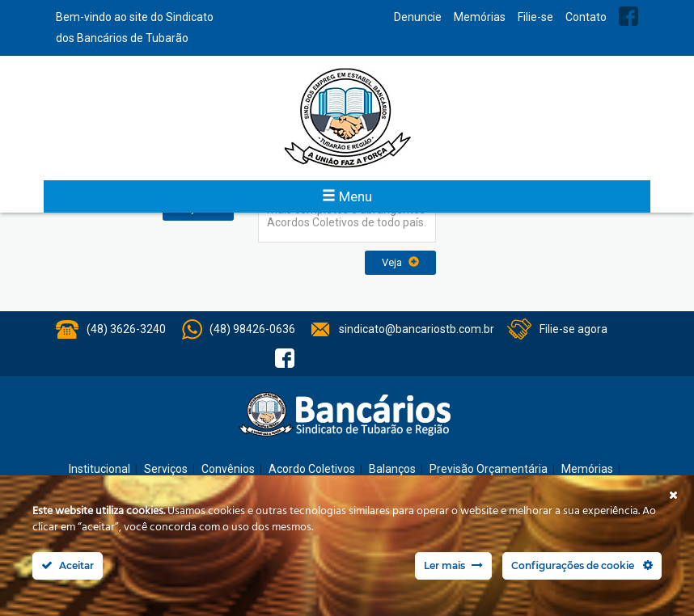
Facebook (628, 16)
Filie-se (535, 17)
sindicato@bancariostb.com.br (417, 329)
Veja (400, 262)
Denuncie (418, 17)
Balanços (392, 469)
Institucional (99, 469)
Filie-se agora (573, 329)
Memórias (480, 17)
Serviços (166, 469)
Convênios (228, 469)
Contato (586, 17)
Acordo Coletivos (312, 469)
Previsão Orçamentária (489, 469)
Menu (347, 196)
